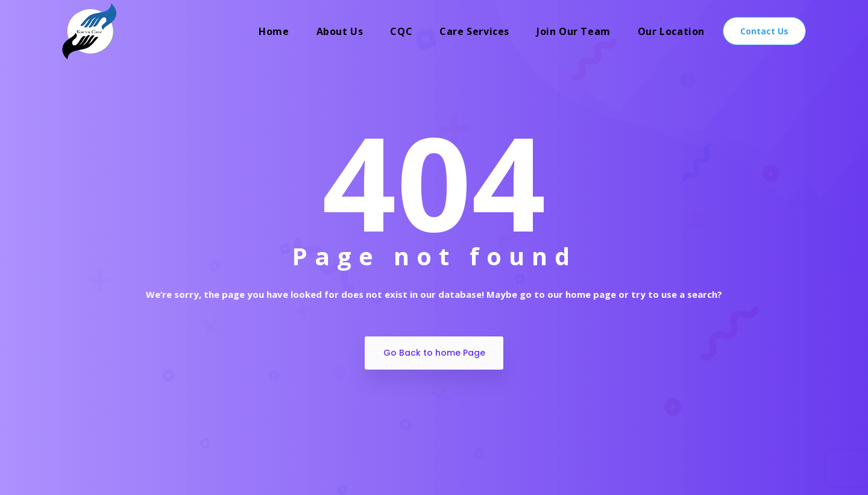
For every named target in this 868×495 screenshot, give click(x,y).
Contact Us (764, 31)
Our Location (671, 31)
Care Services (474, 31)
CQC (401, 31)
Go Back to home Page (434, 353)
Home (274, 31)
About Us (340, 31)
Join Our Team (574, 31)
